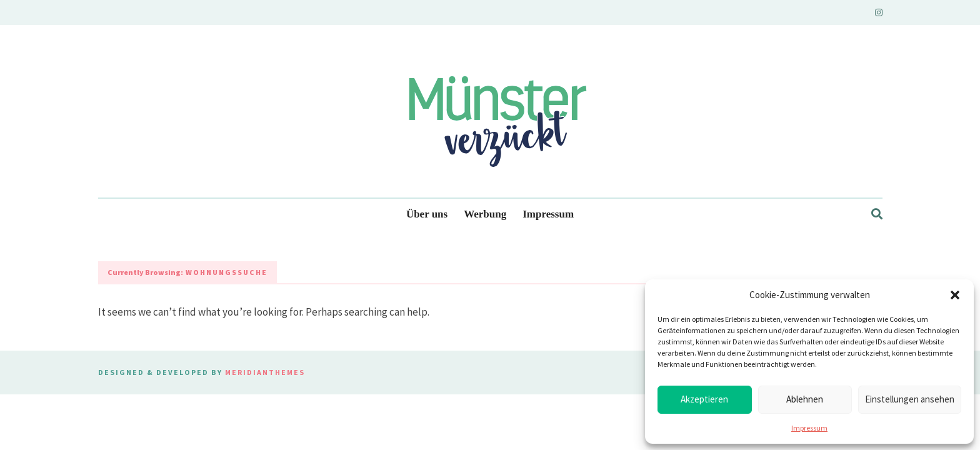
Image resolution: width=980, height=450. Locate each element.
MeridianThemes (265, 372)
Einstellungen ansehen (910, 399)
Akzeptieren (704, 399)
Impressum (809, 428)
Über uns (427, 214)
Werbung (485, 214)
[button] (955, 295)
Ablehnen (805, 399)
